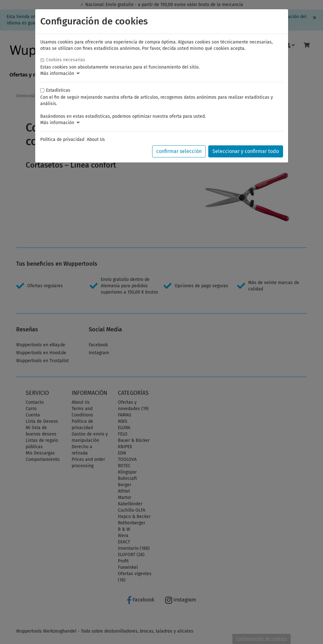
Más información (60, 73)
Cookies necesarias (66, 60)
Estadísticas (58, 90)
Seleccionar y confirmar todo (246, 151)
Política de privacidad (62, 139)
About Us (96, 139)
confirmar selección (179, 151)
